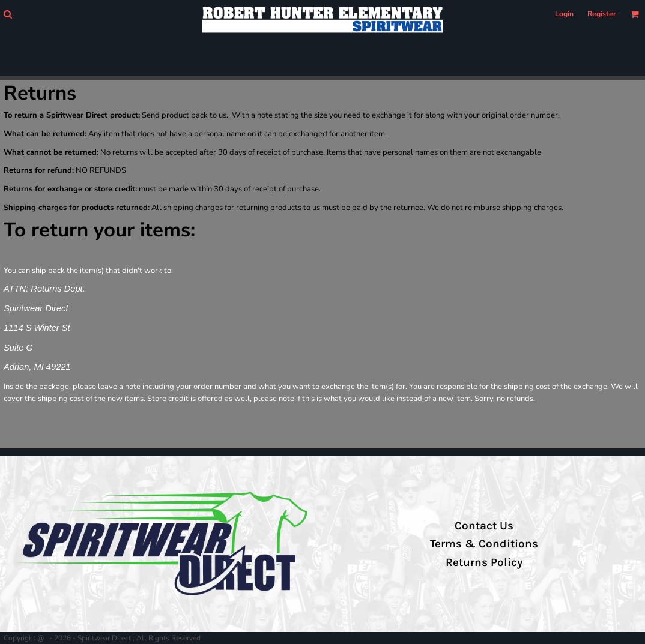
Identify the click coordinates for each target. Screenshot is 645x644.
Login (564, 14)
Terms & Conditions (484, 544)
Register (602, 14)
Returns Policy (484, 562)
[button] (8, 14)
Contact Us (484, 526)
